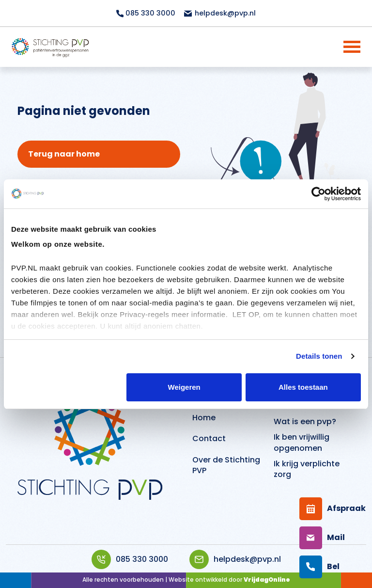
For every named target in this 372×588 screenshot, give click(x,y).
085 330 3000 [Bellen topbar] (146, 13)
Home (204, 418)
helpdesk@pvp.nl (235, 559)
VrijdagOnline (267, 580)
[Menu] (339, 47)
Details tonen (319, 356)
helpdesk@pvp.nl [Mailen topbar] (219, 13)
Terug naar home (64, 154)
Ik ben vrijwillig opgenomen (302, 442)
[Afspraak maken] (321, 509)
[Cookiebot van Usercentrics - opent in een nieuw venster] (318, 194)
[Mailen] (321, 538)
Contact (209, 438)
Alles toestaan (303, 387)
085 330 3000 (130, 559)
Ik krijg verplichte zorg (307, 469)
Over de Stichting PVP (226, 465)
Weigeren (184, 387)
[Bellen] (321, 567)
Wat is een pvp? (305, 421)
